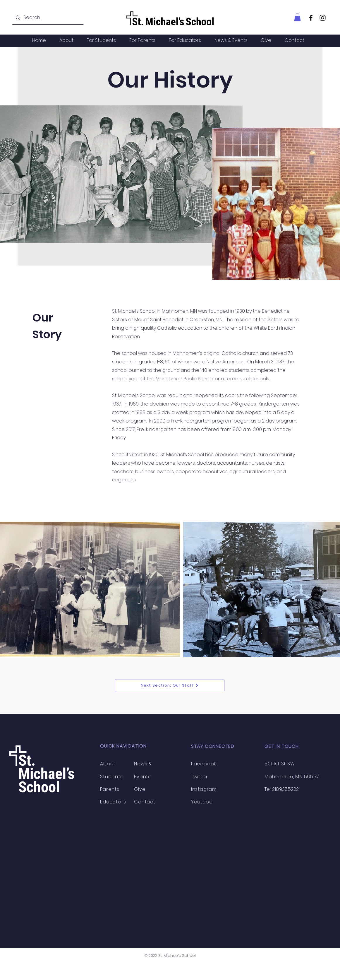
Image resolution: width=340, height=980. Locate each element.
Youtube (202, 802)
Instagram (204, 789)
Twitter (200, 777)
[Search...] (47, 18)
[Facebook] (311, 18)
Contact (145, 802)
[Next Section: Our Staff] (170, 685)
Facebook (204, 764)
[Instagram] (323, 18)
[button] (297, 17)
